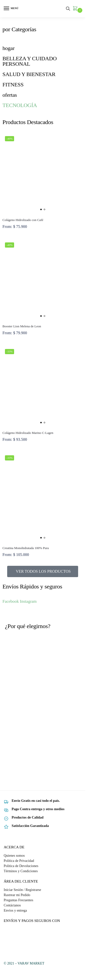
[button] (76, 9)
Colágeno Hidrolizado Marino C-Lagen (28, 433)
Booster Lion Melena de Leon (22, 326)
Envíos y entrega (15, 910)
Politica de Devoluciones (21, 866)
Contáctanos (12, 905)
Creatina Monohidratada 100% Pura (26, 548)
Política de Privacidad (19, 861)
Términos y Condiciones (21, 871)
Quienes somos (14, 856)
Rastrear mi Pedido (17, 895)
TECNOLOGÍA (20, 105)
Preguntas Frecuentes (18, 900)
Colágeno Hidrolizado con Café (23, 220)
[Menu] (11, 9)
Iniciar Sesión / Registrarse (22, 890)
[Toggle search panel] (68, 9)
